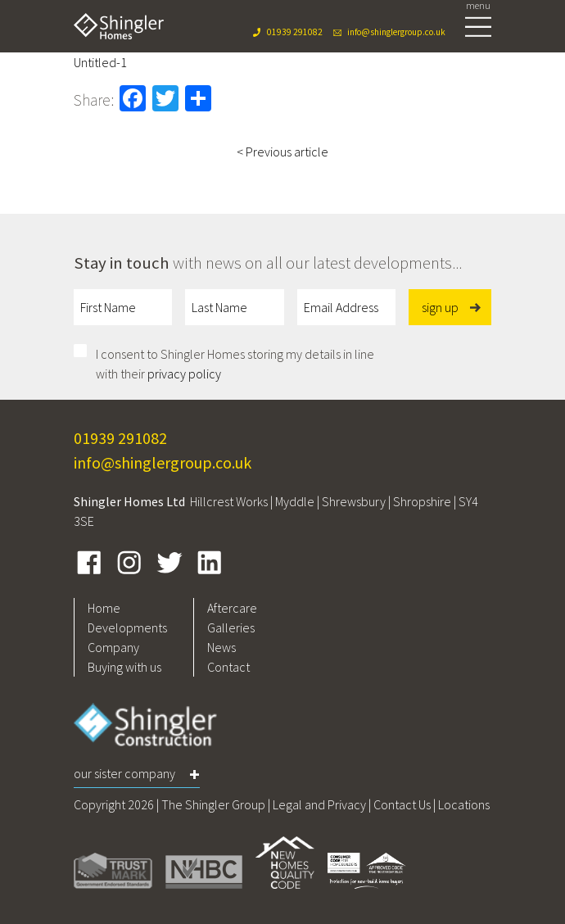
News (221, 647)
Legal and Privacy (319, 804)
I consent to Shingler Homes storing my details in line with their (235, 364)
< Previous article (282, 152)
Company (113, 647)
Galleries (231, 627)
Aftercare (232, 608)
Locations (464, 804)
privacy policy (184, 374)
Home (104, 608)
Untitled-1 (100, 62)
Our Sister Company (124, 773)
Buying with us (124, 667)
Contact (228, 667)
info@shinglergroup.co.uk (396, 32)
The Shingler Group (213, 804)
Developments (127, 627)
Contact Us (402, 804)
